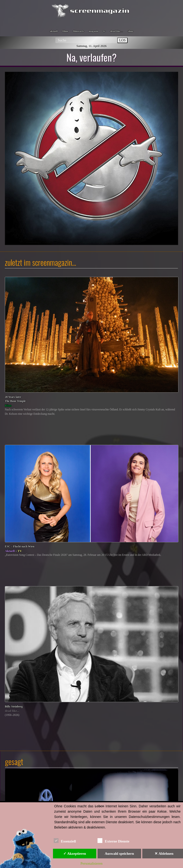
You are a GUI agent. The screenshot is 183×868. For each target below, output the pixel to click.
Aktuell (10, 551)
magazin (94, 31)
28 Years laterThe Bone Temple (15, 399)
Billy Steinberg (14, 707)
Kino (8, 405)
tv (104, 31)
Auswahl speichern (119, 854)
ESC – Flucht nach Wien (20, 547)
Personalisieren (91, 863)
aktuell (54, 31)
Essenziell (65, 840)
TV (20, 551)
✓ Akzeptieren (75, 854)
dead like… (116, 31)
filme (65, 31)
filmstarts (78, 31)
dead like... (12, 711)
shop (131, 31)
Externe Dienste (113, 840)
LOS (122, 40)
